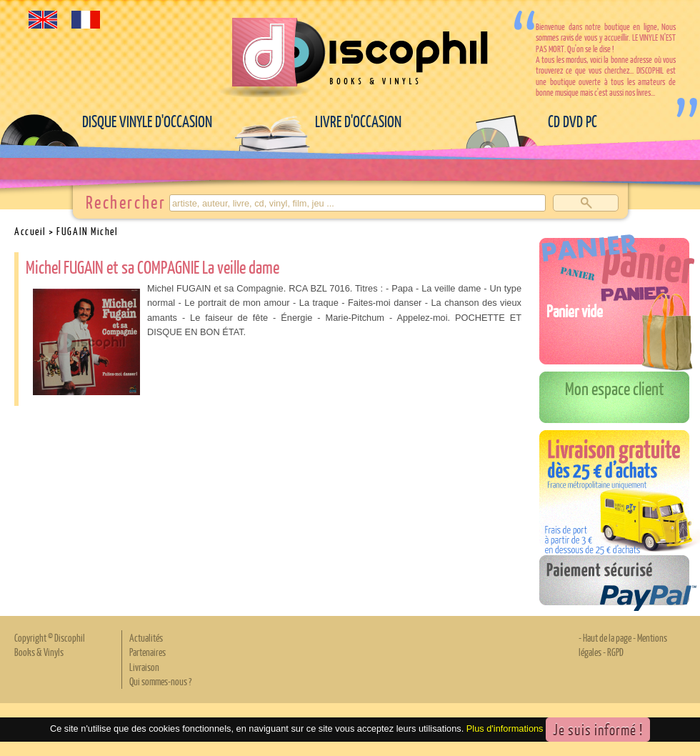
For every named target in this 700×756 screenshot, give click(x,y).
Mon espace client (615, 388)
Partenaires (147, 652)
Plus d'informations (505, 728)
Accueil (30, 231)
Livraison (144, 667)
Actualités (146, 637)
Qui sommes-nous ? (160, 681)
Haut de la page (607, 637)
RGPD (615, 652)
